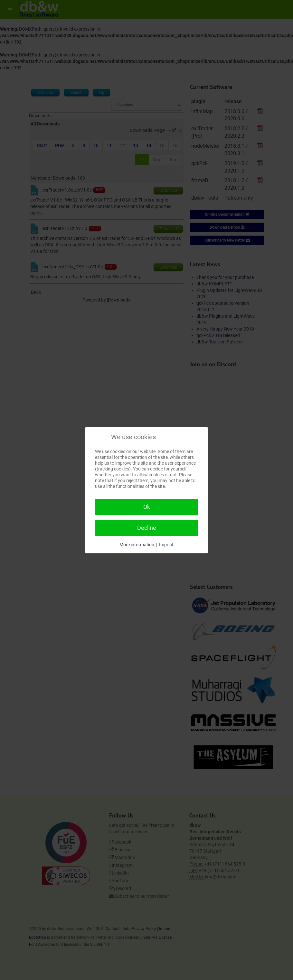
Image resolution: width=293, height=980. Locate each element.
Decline (147, 528)
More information (137, 545)
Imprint (166, 545)
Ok (147, 507)
